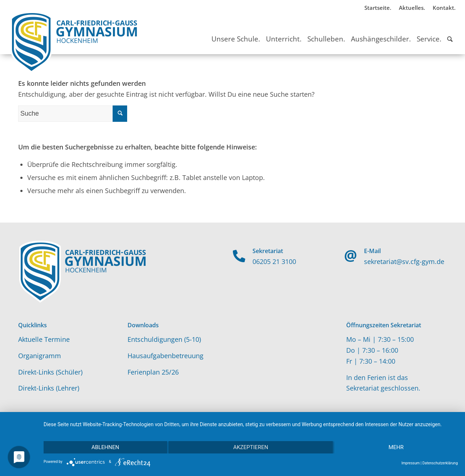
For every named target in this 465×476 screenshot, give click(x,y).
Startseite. (378, 8)
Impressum (411, 463)
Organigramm (40, 356)
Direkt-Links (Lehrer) (49, 388)
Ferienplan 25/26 (153, 372)
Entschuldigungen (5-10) (164, 339)
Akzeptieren (251, 447)
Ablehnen (105, 447)
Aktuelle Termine (44, 339)
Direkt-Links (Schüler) (50, 372)
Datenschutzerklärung (440, 463)
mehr (396, 447)
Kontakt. (444, 8)
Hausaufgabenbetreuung (165, 356)
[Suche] (450, 32)
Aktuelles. (412, 8)
